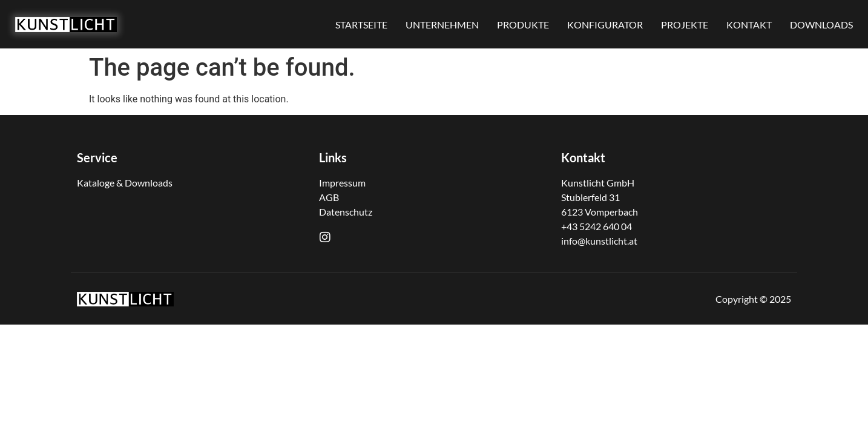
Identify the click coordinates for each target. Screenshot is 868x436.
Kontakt (583, 157)
